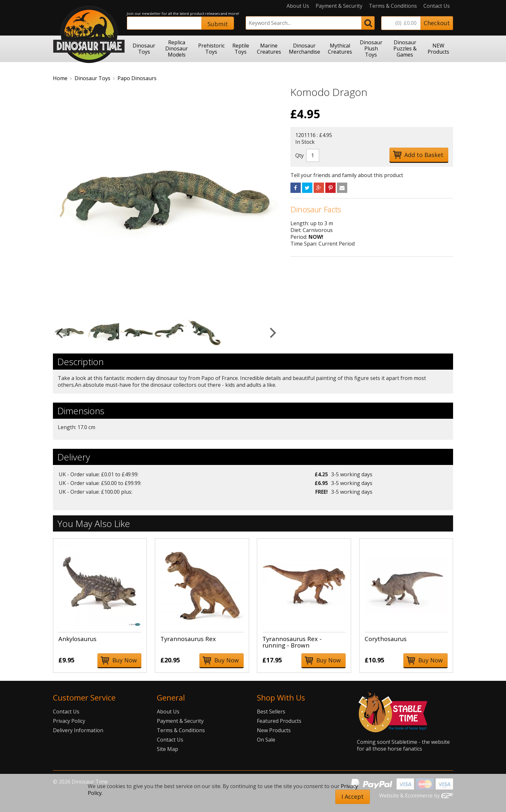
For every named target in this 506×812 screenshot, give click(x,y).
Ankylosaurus (77, 639)
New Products (274, 730)
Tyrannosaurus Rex (188, 639)
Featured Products (279, 721)
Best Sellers (271, 712)
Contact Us (437, 6)
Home (60, 78)
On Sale (266, 740)
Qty (299, 155)
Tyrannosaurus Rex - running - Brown (292, 642)
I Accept (353, 796)
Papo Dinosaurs (137, 78)
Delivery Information (78, 730)
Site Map (167, 749)
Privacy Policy (69, 721)
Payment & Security (339, 6)
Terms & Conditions (393, 6)
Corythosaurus (386, 639)
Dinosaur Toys (92, 78)
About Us (298, 6)
